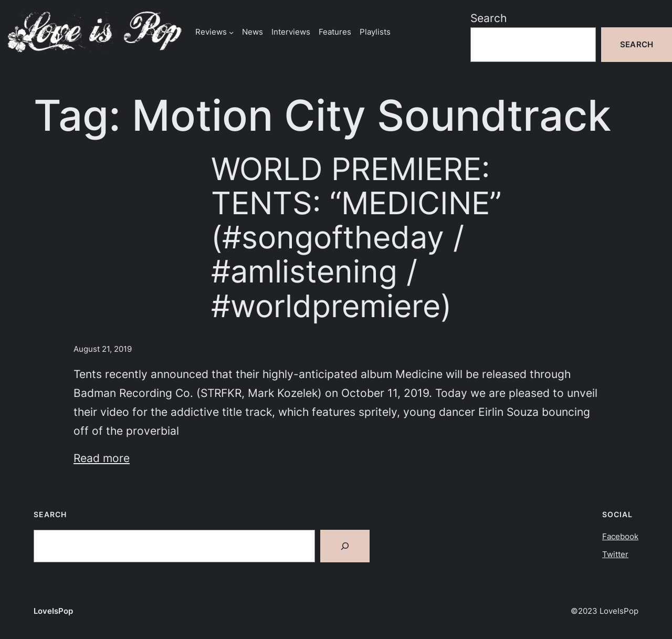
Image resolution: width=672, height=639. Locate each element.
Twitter (615, 554)
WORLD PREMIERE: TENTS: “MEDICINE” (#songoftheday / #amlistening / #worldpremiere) (356, 237)
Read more (102, 458)
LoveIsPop (53, 611)
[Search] (345, 546)
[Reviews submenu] (231, 32)
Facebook (620, 536)
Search (489, 18)
